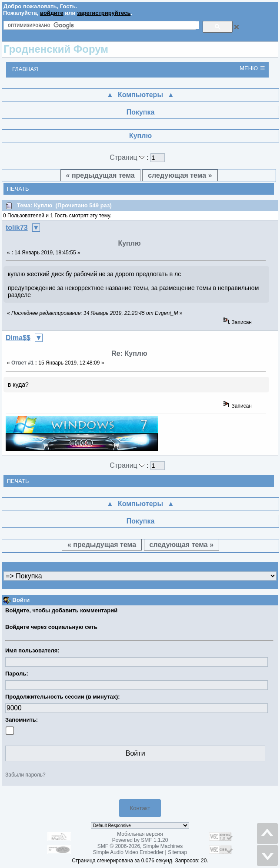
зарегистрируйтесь (104, 13)
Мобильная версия (140, 834)
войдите (52, 13)
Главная (25, 69)
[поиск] (103, 25)
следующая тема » (180, 175)
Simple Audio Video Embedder (128, 852)
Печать (18, 189)
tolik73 (17, 228)
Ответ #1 (23, 363)
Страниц (128, 157)
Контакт (140, 808)
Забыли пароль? (25, 775)
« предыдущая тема (100, 175)
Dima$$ (18, 338)
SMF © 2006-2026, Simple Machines (140, 846)
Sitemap (177, 852)
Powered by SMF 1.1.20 (140, 840)
